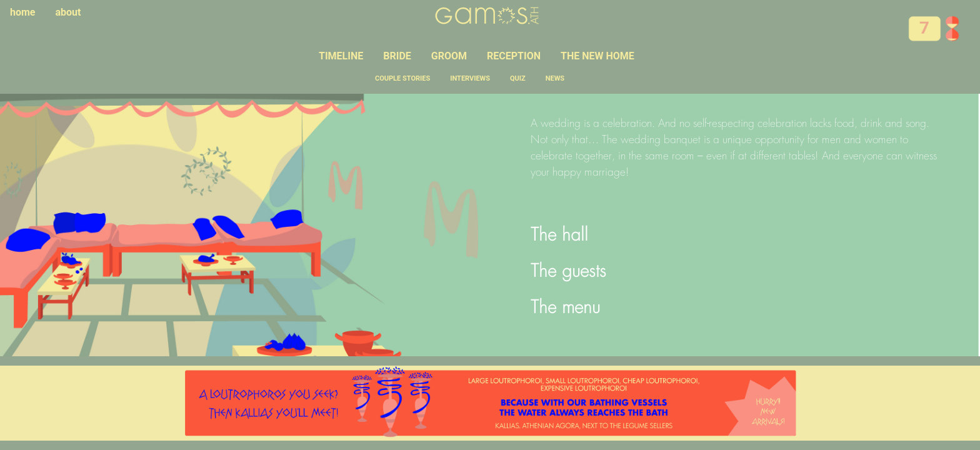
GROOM (449, 56)
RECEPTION (514, 56)
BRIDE (397, 56)
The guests (568, 272)
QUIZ (518, 78)
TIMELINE (341, 56)
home (23, 12)
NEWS (555, 78)
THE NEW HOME (597, 56)
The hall (559, 236)
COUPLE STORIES (402, 78)
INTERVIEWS (470, 78)
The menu (565, 309)
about (68, 12)
